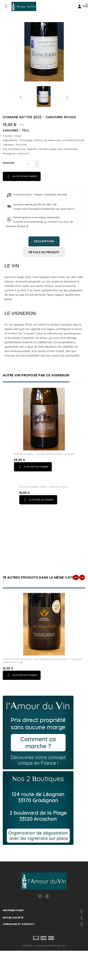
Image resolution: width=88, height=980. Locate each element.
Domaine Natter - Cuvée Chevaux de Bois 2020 (44, 454)
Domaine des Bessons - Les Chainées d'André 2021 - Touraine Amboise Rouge (42, 661)
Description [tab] (44, 241)
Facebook (40, 896)
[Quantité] (30, 164)
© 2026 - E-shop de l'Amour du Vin (44, 946)
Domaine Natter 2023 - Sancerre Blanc (44, 487)
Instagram (47, 896)
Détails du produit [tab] (44, 252)
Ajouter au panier (22, 176)
